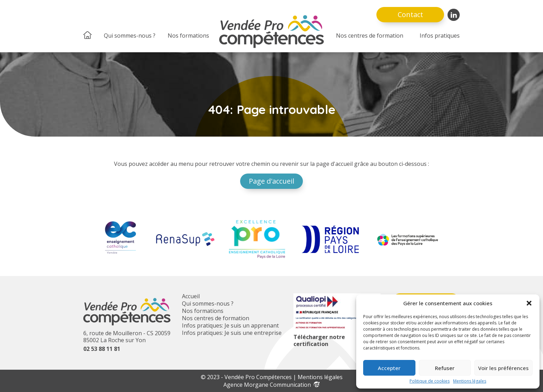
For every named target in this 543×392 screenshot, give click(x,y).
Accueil (191, 296)
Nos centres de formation (370, 36)
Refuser (445, 368)
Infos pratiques (440, 36)
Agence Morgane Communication (271, 385)
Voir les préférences (503, 368)
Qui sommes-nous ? (130, 36)
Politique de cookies (430, 381)
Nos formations (188, 36)
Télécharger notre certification (319, 340)
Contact (410, 14)
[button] (529, 303)
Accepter (389, 368)
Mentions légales (470, 381)
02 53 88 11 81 (102, 349)
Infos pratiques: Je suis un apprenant (230, 325)
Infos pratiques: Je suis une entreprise (232, 333)
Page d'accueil (271, 181)
